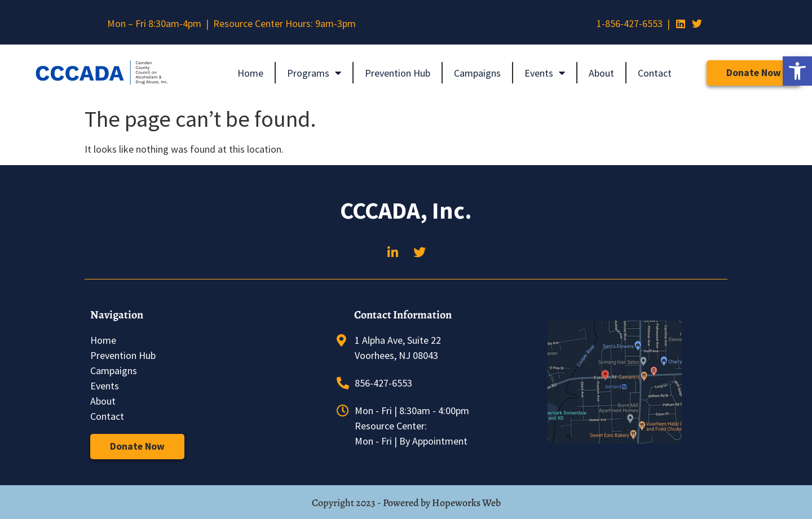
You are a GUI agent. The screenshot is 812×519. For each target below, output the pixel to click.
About (601, 73)
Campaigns (477, 73)
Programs (314, 73)
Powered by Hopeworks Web (442, 503)
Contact (655, 73)
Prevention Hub (398, 73)
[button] (797, 71)
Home (250, 73)
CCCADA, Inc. (406, 210)
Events (545, 73)
